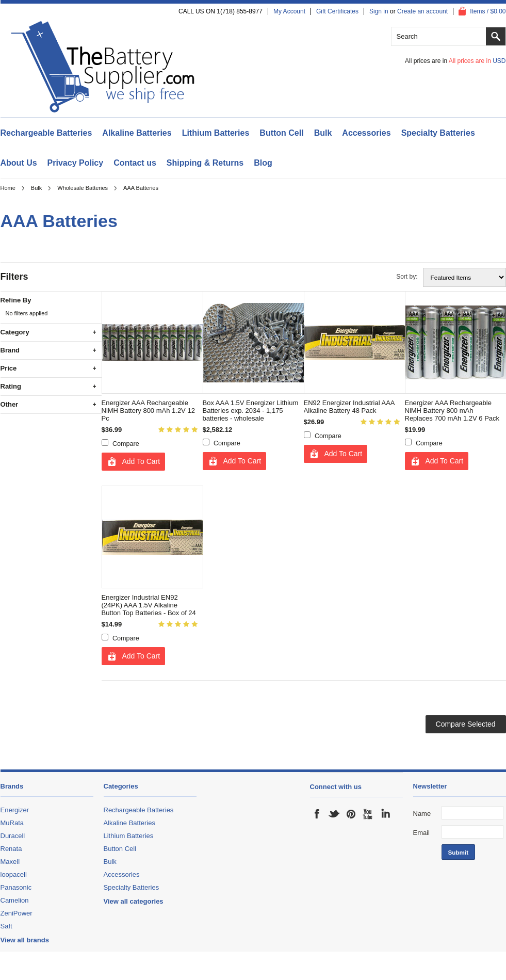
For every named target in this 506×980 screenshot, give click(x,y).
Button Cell (281, 133)
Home (8, 188)
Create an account (422, 11)
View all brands (25, 940)
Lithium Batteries (216, 133)
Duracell (13, 836)
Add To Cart (141, 461)
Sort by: (407, 277)
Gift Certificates (337, 11)
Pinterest (351, 814)
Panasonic (16, 887)
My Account (289, 11)
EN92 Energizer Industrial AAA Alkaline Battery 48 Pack (349, 407)
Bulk (323, 133)
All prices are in (477, 61)
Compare (126, 444)
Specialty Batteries (438, 133)
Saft (6, 926)
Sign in (379, 11)
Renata (11, 849)
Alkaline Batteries (137, 133)
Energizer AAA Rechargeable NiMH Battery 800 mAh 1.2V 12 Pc (148, 411)
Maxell (10, 862)
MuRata (12, 823)
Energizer (15, 810)
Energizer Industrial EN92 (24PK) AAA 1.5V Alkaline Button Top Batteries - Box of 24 (149, 605)
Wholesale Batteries (83, 188)
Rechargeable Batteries (46, 133)
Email (422, 833)
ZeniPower (17, 913)
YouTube (368, 814)
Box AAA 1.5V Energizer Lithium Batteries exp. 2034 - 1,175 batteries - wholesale (251, 411)
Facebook (317, 814)
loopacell (14, 874)
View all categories (134, 901)
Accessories (366, 133)
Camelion (15, 900)
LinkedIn (385, 814)
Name (422, 814)
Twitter (334, 814)
